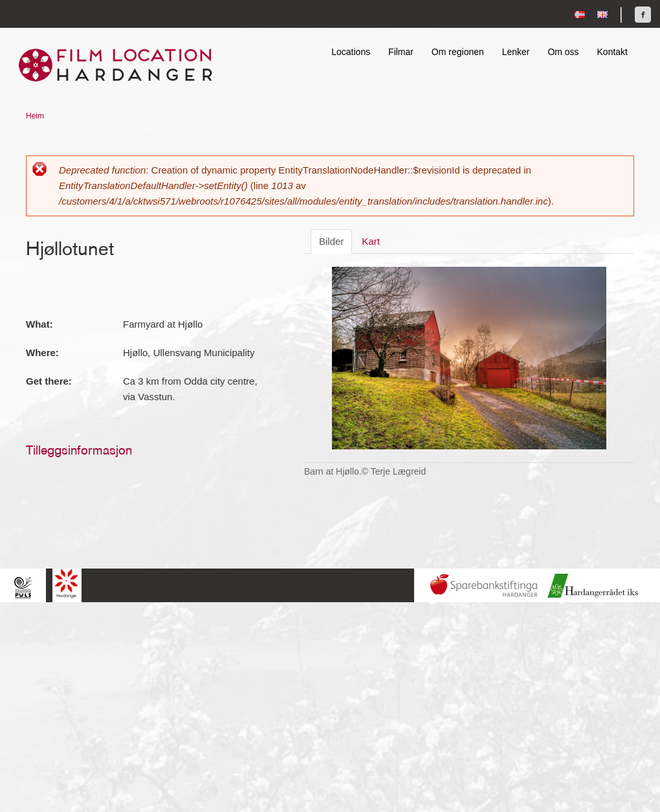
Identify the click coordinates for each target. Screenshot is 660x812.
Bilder (331, 241)
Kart (371, 241)
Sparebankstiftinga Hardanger (484, 586)
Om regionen (458, 52)
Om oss (563, 52)
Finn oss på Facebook (643, 15)
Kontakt (612, 52)
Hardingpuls (23, 587)
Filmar (401, 52)
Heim (35, 116)
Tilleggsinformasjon (79, 450)
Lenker (516, 52)
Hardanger (67, 584)
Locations (351, 52)
